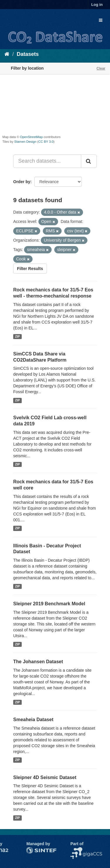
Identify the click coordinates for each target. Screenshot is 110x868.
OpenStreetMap (31, 137)
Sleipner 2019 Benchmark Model (49, 604)
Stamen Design (25, 142)
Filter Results (30, 269)
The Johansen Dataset (38, 662)
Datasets (28, 54)
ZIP (17, 336)
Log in (97, 5)
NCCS (76, 850)
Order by (22, 182)
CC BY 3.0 (46, 142)
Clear (101, 68)
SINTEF (34, 850)
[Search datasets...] (47, 161)
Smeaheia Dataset (33, 720)
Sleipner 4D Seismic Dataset (45, 777)
